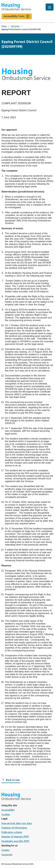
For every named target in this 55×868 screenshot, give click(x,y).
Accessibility (8, 810)
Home (4, 26)
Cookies (6, 814)
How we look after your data (17, 823)
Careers (5, 850)
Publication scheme (12, 832)
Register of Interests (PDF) (15, 837)
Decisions (15, 26)
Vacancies (7, 855)
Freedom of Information (14, 828)
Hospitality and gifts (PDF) (15, 841)
